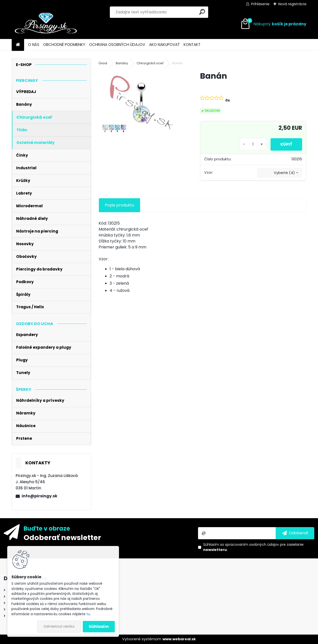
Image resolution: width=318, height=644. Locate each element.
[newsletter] (295, 533)
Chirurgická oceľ (150, 63)
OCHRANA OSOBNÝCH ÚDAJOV (117, 45)
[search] (202, 12)
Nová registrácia (292, 4)
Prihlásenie (260, 4)
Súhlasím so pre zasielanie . (253, 547)
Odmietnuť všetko (59, 627)
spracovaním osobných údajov (252, 544)
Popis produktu (119, 205)
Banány (122, 63)
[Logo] (46, 24)
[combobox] (280, 173)
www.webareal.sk (179, 639)
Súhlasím (99, 627)
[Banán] (141, 103)
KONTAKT (192, 45)
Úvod (103, 63)
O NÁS (34, 45)
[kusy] (253, 144)
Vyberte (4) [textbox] (284, 173)
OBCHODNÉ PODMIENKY (64, 45)
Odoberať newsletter (62, 537)
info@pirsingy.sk (40, 496)
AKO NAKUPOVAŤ (164, 45)
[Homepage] (18, 45)
